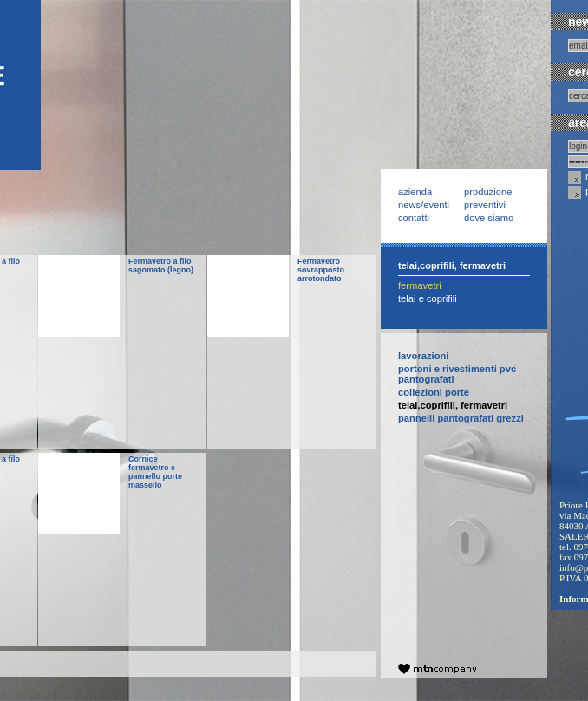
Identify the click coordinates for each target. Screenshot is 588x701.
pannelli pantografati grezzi (461, 418)
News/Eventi (424, 205)
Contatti (414, 218)
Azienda (415, 192)
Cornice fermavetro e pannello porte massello (155, 472)
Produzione (488, 192)
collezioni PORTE (434, 392)
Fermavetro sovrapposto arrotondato (321, 270)
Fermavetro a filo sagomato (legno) (161, 265)
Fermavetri (420, 285)
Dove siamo (489, 218)
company (437, 669)
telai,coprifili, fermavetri (453, 405)
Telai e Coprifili (428, 298)
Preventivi (485, 205)
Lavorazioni (423, 356)
